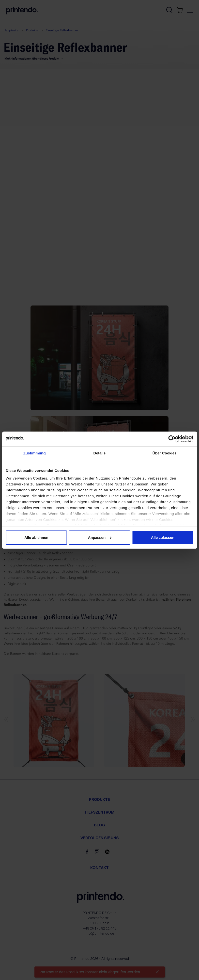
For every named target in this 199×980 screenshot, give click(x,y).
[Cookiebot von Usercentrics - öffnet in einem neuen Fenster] (172, 439)
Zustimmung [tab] (35, 453)
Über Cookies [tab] (165, 453)
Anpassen (100, 538)
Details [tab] (100, 453)
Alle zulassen (163, 538)
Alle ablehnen (36, 538)
